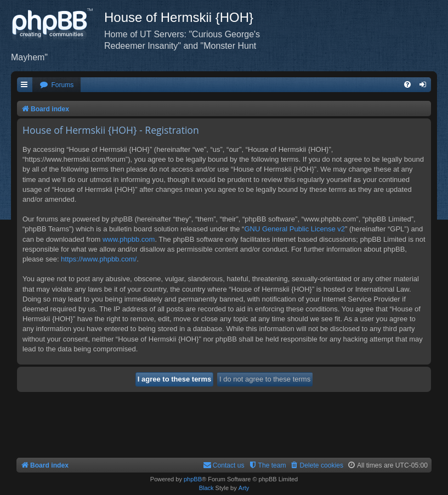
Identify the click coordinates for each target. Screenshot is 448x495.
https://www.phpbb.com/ (99, 259)
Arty (244, 488)
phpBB (193, 479)
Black (206, 488)
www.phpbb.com (129, 239)
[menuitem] (56, 85)
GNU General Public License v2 (294, 229)
